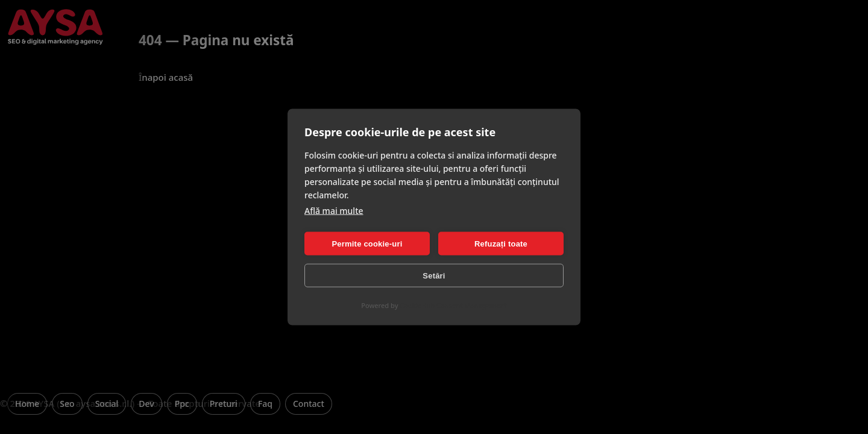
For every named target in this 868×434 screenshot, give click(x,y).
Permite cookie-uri (367, 243)
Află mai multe (334, 211)
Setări (434, 275)
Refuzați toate (501, 243)
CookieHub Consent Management (453, 305)
